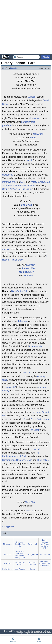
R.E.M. (23, 456)
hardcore (26, 122)
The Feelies (43, 460)
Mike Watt (30, 502)
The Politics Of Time (25, 186)
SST (22, 182)
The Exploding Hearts (20, 563)
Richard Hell (28, 268)
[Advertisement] (26, 27)
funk (10, 125)
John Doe (28, 276)
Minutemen (34, 118)
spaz (23, 168)
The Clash (27, 373)
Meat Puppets (20, 569)
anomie (6, 249)
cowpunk (36, 449)
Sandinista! (10, 387)
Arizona (30, 511)
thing (5, 68)
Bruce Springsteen (40, 419)
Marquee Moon (37, 346)
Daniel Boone (7, 569)
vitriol (29, 160)
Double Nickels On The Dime (17, 189)
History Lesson (32, 555)
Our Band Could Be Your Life (20, 544)
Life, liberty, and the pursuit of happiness (45, 563)
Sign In (46, 57)
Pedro (33, 138)
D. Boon (31, 97)
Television (23, 321)
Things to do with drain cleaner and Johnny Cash (20, 555)
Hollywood (38, 134)
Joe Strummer (26, 272)
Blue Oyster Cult (19, 291)
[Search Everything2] (26, 57)
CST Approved (8, 527)
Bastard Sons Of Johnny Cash (17, 460)
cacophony (7, 175)
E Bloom (31, 265)
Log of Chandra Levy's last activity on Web (45, 544)
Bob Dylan (26, 205)
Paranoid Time (9, 182)
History (32, 569)
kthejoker (14, 68)
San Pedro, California (32, 563)
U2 (24, 419)
